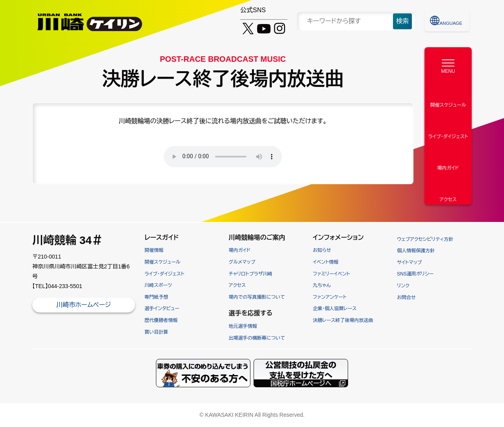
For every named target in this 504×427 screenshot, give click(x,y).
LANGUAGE (452, 21)
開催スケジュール (162, 262)
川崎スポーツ (158, 285)
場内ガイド (240, 250)
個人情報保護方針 (416, 251)
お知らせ (322, 250)
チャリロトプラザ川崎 (251, 274)
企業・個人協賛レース (335, 309)
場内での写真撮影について (257, 297)
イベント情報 (326, 262)
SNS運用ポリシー (415, 274)
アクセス (237, 285)
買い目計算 (156, 332)
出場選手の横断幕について (257, 338)
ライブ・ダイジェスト (164, 274)
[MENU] (448, 65)
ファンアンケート (330, 297)
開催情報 (154, 250)
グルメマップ (242, 262)
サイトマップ (409, 262)
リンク (403, 286)
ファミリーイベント (332, 274)
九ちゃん (322, 285)
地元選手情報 (243, 326)
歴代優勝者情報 (161, 320)
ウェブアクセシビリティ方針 (425, 239)
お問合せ (406, 298)
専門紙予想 (156, 297)
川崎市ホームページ (84, 305)
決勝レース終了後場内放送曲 (343, 320)
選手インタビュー (162, 309)
